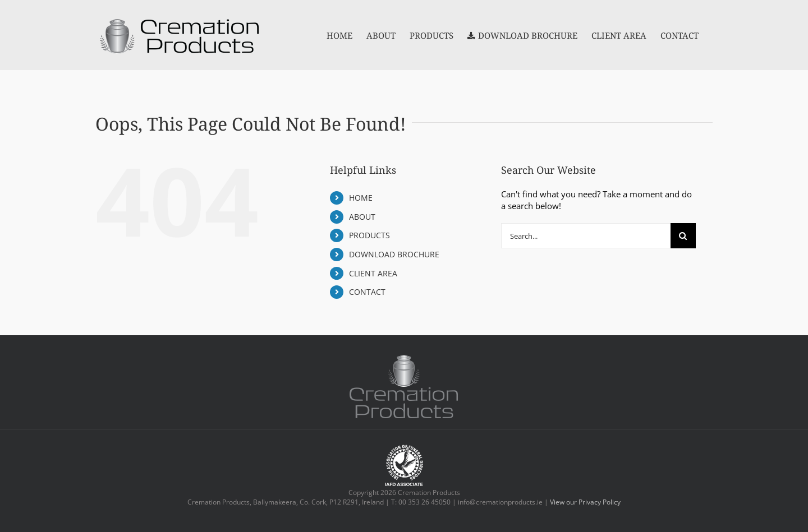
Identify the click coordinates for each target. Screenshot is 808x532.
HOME (361, 198)
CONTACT (367, 292)
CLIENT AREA (373, 273)
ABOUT (362, 217)
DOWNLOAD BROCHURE (394, 254)
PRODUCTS (369, 235)
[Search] (683, 236)
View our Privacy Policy (585, 502)
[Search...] (586, 236)
